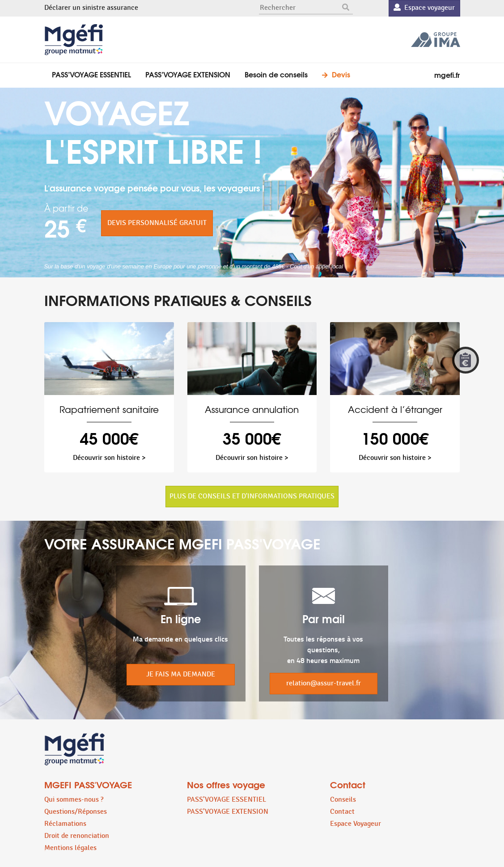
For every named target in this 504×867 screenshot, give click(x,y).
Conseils (343, 800)
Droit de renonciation (77, 836)
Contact (342, 812)
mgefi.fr (447, 74)
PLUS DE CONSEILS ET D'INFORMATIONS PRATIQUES (252, 496)
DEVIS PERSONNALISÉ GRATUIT (157, 223)
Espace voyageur (424, 8)
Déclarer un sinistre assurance (91, 8)
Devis (341, 74)
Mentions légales (70, 848)
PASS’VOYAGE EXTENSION (188, 74)
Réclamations (65, 824)
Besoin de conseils (276, 74)
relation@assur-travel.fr (324, 683)
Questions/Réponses (76, 812)
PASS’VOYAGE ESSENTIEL (91, 74)
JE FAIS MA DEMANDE (181, 674)
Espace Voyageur (356, 824)
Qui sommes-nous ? (74, 800)
